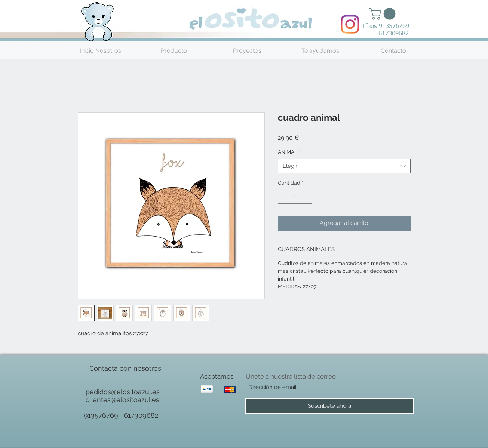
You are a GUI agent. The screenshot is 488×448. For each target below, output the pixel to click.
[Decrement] (284, 197)
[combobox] (344, 166)
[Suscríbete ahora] (329, 406)
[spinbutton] (295, 197)
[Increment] (306, 197)
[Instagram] (350, 24)
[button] (384, 14)
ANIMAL (289, 152)
